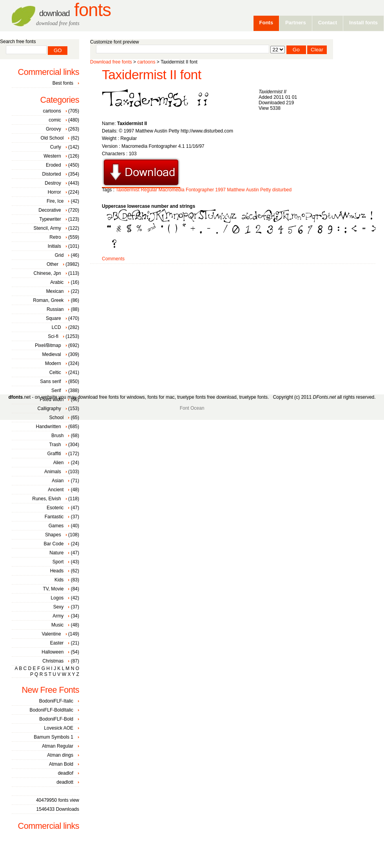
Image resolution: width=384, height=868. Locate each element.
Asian (58, 481)
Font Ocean (192, 408)
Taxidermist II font (152, 75)
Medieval (52, 354)
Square (53, 318)
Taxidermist (128, 190)
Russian (55, 309)
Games (56, 526)
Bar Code (54, 544)
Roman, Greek (48, 300)
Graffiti (54, 454)
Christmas (53, 661)
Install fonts (363, 23)
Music (57, 625)
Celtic (55, 372)
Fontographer (200, 190)
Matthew (236, 190)
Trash (55, 445)
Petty (265, 190)
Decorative (50, 210)
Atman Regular (58, 746)
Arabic (57, 282)
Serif (56, 390)
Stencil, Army (47, 228)
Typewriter (50, 219)
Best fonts (63, 83)
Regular (149, 190)
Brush (57, 436)
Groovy (53, 129)
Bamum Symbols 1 (53, 737)
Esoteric (55, 508)
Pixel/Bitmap (48, 345)
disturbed (282, 190)
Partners (296, 23)
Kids (59, 580)
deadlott (65, 782)
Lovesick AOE (59, 728)
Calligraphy (49, 409)
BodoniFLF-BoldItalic (52, 710)
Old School (52, 138)
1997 (220, 190)
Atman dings (60, 755)
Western (52, 156)
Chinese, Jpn (47, 273)
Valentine (51, 634)
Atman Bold (61, 764)
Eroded (53, 165)
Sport (58, 562)
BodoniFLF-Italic (56, 701)
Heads (57, 571)
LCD (56, 327)
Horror (54, 192)
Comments (113, 259)
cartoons (146, 62)
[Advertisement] (227, 326)
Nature (56, 553)
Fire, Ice (55, 201)
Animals (53, 472)
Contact (328, 23)
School (57, 418)
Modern (53, 363)
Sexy (59, 607)
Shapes (53, 535)
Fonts (75, 10)
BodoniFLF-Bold (56, 719)
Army (58, 616)
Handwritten (49, 427)
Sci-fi (53, 336)
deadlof (66, 773)
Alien (59, 463)
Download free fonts (111, 62)
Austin (252, 190)
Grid (59, 255)
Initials (54, 246)
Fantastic (54, 517)
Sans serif (50, 381)
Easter (57, 643)
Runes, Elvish (46, 499)
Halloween (53, 652)
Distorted (52, 174)
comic (55, 120)
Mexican (55, 291)
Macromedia (172, 190)
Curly (56, 147)
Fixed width (52, 399)
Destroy (53, 183)
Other (53, 264)
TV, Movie (53, 589)
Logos (57, 598)
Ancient (56, 490)
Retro (55, 237)
